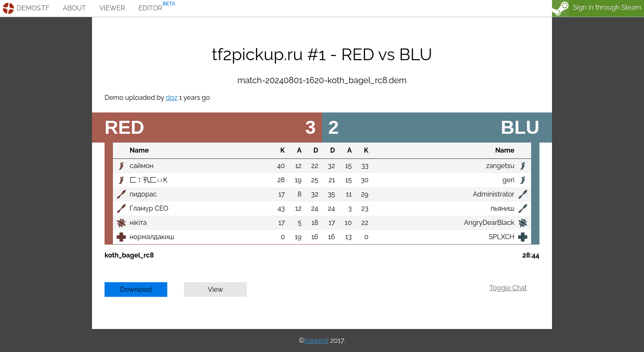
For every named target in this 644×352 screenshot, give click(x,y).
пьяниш (502, 208)
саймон (142, 166)
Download (136, 290)
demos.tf (33, 8)
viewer (112, 8)
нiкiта (138, 223)
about (74, 8)
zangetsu (500, 166)
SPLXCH (502, 237)
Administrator (494, 194)
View (216, 290)
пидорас (143, 194)
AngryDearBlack (489, 223)
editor (150, 8)
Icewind (316, 341)
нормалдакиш (152, 237)
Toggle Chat (508, 288)
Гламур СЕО (149, 208)
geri (509, 180)
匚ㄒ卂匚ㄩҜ (148, 180)
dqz (171, 98)
